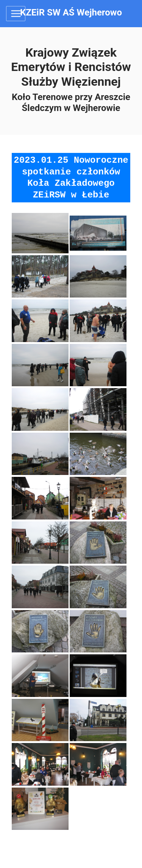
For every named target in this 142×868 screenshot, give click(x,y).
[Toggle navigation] (16, 14)
